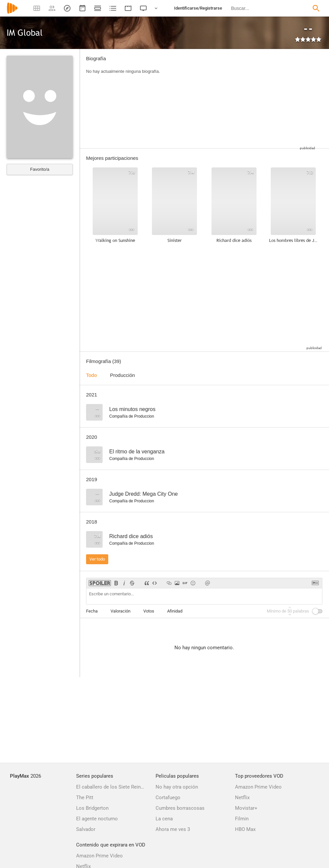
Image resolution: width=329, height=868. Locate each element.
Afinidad (175, 611)
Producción (123, 375)
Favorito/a (40, 169)
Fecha (92, 611)
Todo (92, 375)
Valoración (120, 611)
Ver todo (97, 559)
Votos (149, 611)
